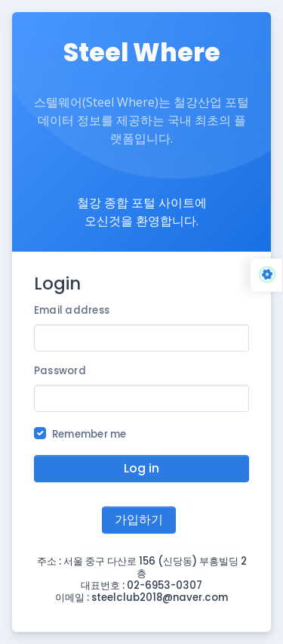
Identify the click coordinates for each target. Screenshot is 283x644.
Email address (72, 310)
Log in (141, 468)
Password (60, 371)
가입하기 (139, 520)
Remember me (89, 434)
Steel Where (142, 53)
